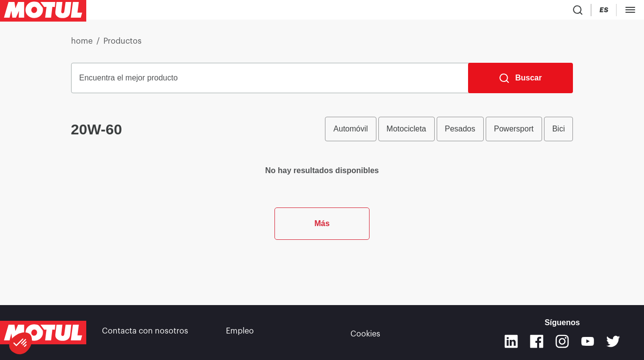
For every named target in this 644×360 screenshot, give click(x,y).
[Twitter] (613, 341)
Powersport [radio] (514, 133)
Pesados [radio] (460, 133)
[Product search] (575, 12)
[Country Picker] (604, 12)
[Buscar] (520, 82)
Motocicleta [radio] (407, 133)
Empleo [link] (240, 333)
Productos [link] (123, 45)
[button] (21, 343)
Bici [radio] (559, 133)
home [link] (82, 45)
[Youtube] (588, 341)
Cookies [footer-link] (365, 333)
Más (322, 270)
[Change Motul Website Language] (632, 12)
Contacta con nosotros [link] (145, 333)
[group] (449, 133)
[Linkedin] (511, 341)
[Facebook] (537, 341)
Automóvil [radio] (350, 133)
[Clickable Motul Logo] (43, 12)
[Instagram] (562, 341)
